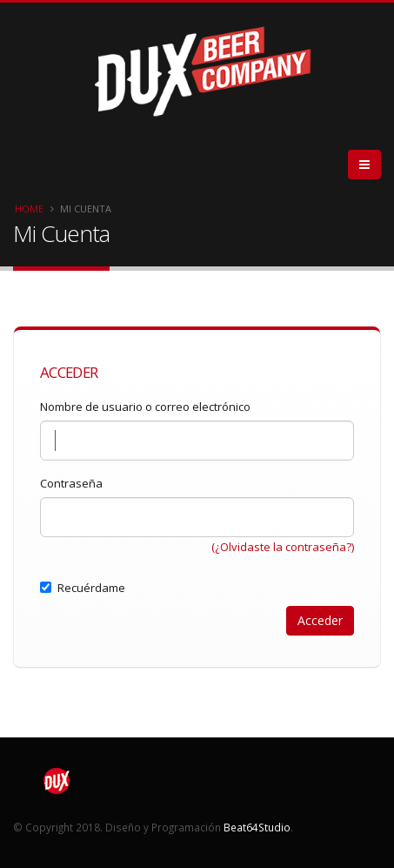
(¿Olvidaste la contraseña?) (283, 547)
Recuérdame (83, 588)
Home (29, 209)
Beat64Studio (257, 827)
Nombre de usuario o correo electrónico (145, 407)
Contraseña (71, 483)
